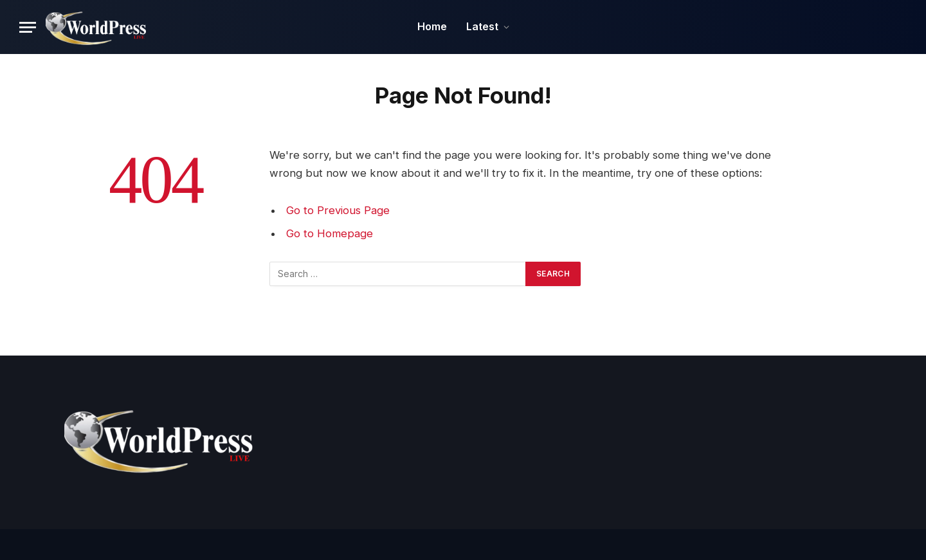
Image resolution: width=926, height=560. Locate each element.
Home (432, 26)
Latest (482, 26)
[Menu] (28, 27)
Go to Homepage (330, 233)
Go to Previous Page (338, 210)
